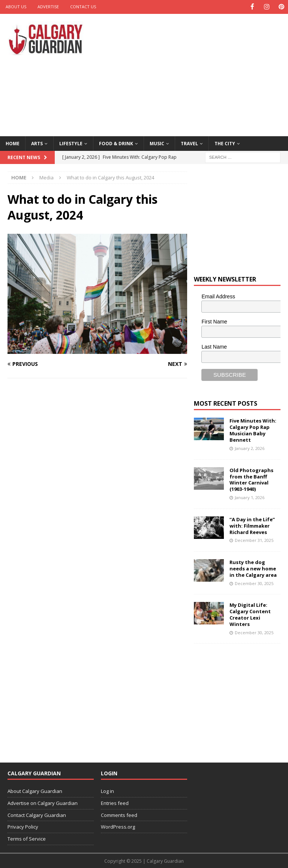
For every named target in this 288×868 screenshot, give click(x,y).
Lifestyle (71, 143)
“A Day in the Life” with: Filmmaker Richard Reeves (252, 525)
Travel (189, 143)
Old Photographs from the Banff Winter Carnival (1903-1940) (251, 479)
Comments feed (119, 814)
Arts (37, 143)
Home (13, 143)
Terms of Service (27, 838)
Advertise (48, 7)
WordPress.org (118, 826)
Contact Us (83, 7)
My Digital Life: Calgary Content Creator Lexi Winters (250, 614)
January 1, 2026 (250, 497)
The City (225, 143)
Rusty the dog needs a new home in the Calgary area (253, 568)
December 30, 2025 (254, 583)
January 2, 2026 (250, 448)
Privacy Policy (23, 826)
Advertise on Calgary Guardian (43, 802)
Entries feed (115, 802)
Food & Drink (116, 143)
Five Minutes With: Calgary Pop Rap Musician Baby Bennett (253, 430)
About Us (16, 7)
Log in (107, 791)
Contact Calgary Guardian (37, 814)
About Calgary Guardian (35, 791)
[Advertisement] (197, 73)
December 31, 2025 (254, 540)
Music (157, 143)
